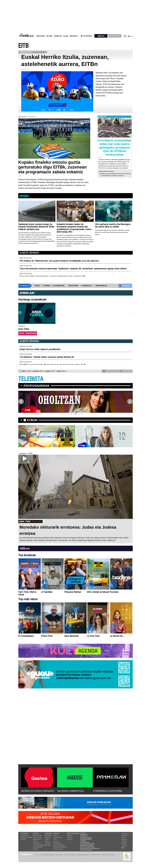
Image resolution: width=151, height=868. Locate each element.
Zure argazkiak (110, 371)
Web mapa (111, 855)
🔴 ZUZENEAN (124, 286)
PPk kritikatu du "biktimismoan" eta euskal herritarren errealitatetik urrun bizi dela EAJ (59, 261)
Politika (47, 839)
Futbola (56, 835)
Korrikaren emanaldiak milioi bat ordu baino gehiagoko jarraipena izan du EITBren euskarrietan (115, 147)
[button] (68, 414)
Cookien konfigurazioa (83, 855)
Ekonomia (48, 837)
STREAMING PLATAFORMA (108, 791)
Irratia (66, 36)
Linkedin (124, 844)
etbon (32, 420)
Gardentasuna (95, 855)
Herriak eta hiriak (87, 845)
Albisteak (41, 36)
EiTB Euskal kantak (39, 845)
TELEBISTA (31, 379)
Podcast (35, 849)
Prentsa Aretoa (86, 850)
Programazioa (25, 835)
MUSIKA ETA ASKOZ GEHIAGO (38, 791)
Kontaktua (104, 855)
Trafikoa (84, 836)
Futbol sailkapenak (59, 845)
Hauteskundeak (86, 838)
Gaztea (35, 841)
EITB (23, 46)
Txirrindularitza (58, 837)
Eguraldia (48, 845)
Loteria (83, 841)
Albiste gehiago (29, 253)
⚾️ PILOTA (36, 286)
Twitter (123, 838)
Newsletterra (125, 834)
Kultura (47, 841)
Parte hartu (85, 842)
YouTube (124, 846)
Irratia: (36, 833)
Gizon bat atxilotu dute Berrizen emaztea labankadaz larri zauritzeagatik (52, 276)
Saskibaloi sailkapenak (60, 847)
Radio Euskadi (37, 837)
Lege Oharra (60, 855)
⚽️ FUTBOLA (46, 286)
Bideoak (23, 839)
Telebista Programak (27, 837)
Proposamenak (37, 386)
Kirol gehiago (57, 843)
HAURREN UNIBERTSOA (70, 791)
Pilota (55, 839)
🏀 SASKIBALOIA (58, 286)
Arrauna (56, 841)
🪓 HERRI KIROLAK (100, 286)
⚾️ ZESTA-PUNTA (72, 286)
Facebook (124, 836)
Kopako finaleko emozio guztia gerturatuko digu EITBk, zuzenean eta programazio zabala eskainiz (52, 167)
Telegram (124, 842)
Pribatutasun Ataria (49, 855)
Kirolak (49, 36)
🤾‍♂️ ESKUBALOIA (86, 286)
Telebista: (24, 833)
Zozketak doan (86, 839)
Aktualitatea (48, 835)
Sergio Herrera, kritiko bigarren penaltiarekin (40, 349)
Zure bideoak (126, 371)
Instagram (124, 840)
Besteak (73, 36)
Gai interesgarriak (87, 844)
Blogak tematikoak (87, 847)
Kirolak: (57, 833)
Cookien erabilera (70, 855)
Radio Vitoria (37, 839)
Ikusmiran (48, 843)
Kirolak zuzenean (58, 849)
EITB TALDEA (115, 36)
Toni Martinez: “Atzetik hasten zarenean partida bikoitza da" (47, 357)
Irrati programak (38, 847)
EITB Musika (37, 843)
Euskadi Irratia (37, 835)
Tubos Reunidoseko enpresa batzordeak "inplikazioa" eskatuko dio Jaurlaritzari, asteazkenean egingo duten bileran (73, 269)
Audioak (69, 839)
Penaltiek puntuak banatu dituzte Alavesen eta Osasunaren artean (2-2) (52, 365)
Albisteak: (49, 833)
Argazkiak (70, 837)
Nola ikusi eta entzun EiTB (90, 848)
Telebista (58, 36)
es (132, 36)
